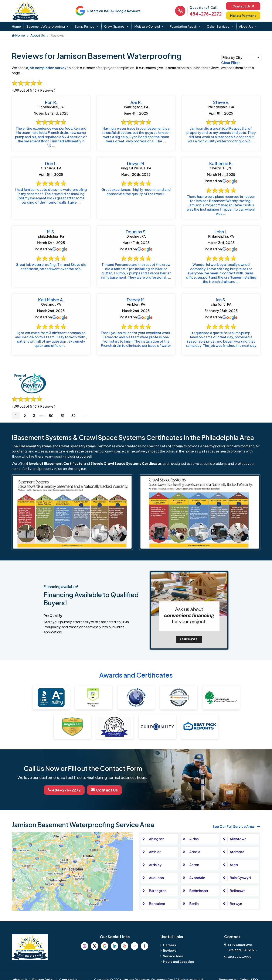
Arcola (195, 858)
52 (74, 422)
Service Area (173, 962)
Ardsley (155, 871)
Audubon (156, 884)
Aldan (194, 845)
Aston (194, 871)
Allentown (238, 845)
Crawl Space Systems (77, 453)
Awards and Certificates (136, 682)
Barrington (158, 897)
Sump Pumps (84, 26)
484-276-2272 (204, 14)
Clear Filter (230, 63)
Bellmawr (237, 897)
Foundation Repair (183, 26)
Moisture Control (147, 26)
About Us (246, 26)
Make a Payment (242, 15)
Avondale (197, 884)
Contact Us (242, 6)
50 (51, 422)
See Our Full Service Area (236, 833)
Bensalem (157, 910)
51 (62, 422)
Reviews (170, 957)
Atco (234, 871)
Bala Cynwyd (240, 884)
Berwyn (236, 910)
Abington (157, 845)
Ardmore (237, 858)
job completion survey (48, 68)
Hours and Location (178, 968)
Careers (169, 951)
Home (16, 26)
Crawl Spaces (114, 26)
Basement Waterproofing (46, 26)
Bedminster (199, 897)
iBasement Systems (35, 453)
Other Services (218, 26)
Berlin (194, 910)
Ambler (155, 858)
